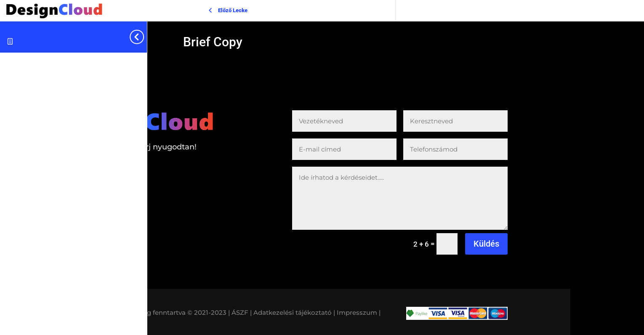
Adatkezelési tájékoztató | (294, 312)
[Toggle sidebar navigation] (144, 37)
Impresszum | (359, 312)
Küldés (486, 244)
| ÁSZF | (240, 312)
